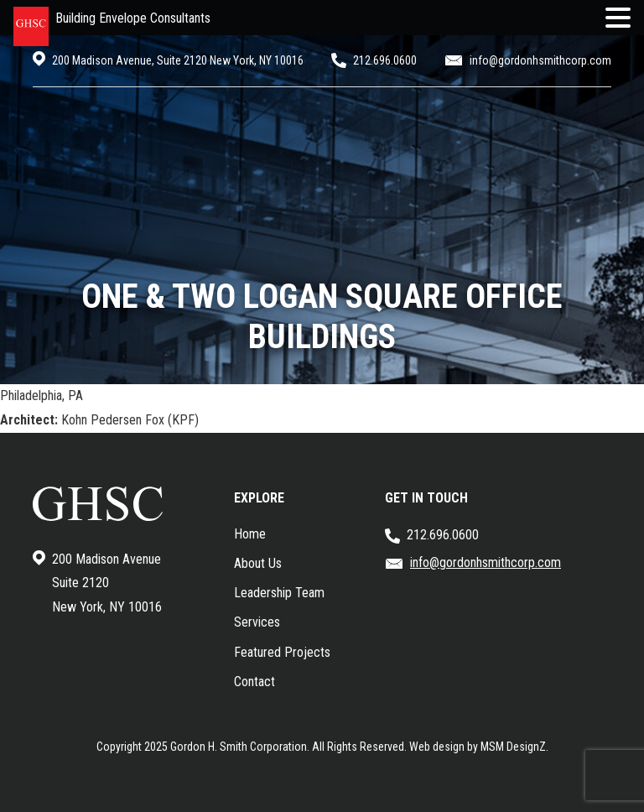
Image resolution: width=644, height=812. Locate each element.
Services (257, 622)
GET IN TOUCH (426, 498)
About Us (258, 563)
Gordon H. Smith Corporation (239, 747)
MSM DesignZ (513, 747)
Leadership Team (279, 593)
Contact (254, 682)
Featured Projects (282, 652)
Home (250, 534)
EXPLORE (259, 498)
